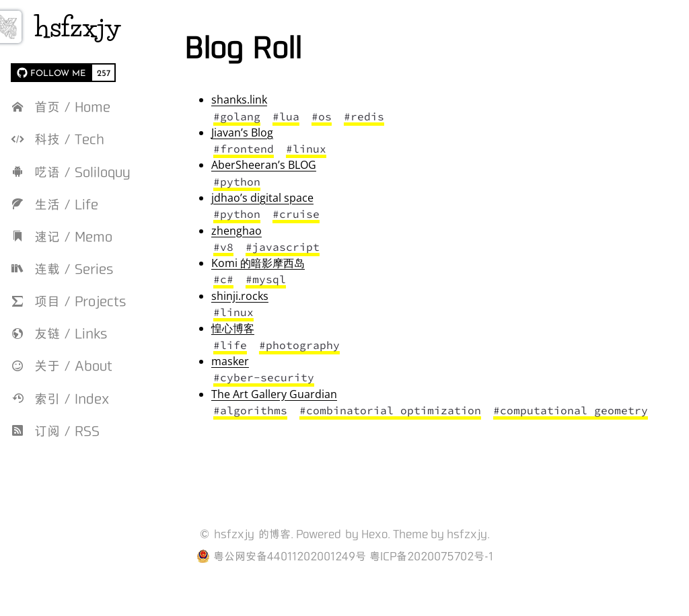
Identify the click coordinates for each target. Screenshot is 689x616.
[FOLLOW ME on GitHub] (51, 73)
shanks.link (270, 100)
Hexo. (376, 551)
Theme (410, 551)
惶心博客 (264, 328)
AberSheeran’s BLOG (295, 165)
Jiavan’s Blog (273, 132)
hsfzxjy (104, 27)
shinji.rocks (271, 296)
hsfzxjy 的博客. (254, 551)
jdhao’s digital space (293, 198)
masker (261, 361)
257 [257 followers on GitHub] (104, 73)
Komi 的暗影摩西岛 (289, 263)
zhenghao (267, 231)
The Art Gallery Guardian (305, 394)
